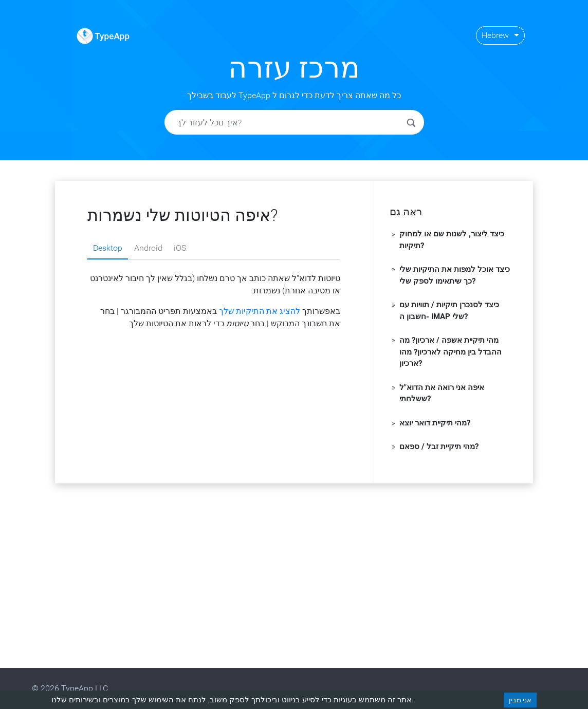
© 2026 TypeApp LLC (70, 688)
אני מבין (520, 700)
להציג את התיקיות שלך (260, 311)
